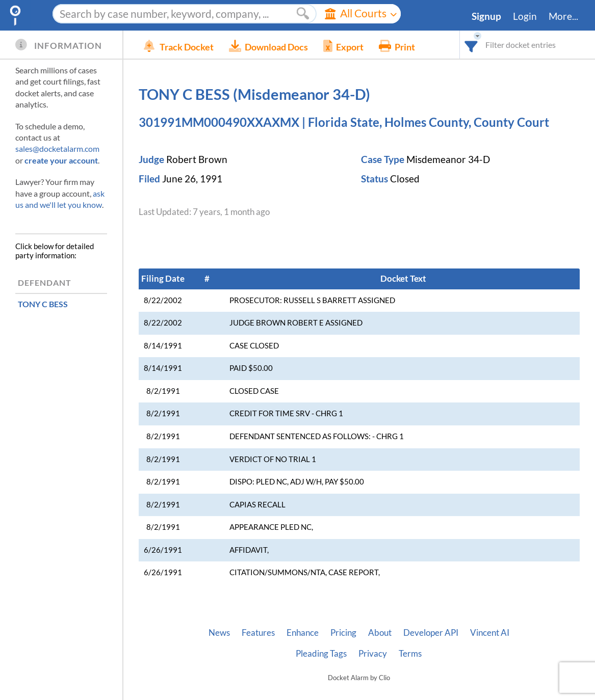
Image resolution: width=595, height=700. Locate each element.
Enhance (303, 633)
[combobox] (471, 45)
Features (258, 633)
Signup (486, 16)
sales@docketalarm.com (57, 149)
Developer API (431, 633)
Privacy (373, 654)
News (219, 633)
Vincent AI (490, 633)
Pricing (343, 633)
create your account (61, 160)
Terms (410, 654)
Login (525, 16)
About (380, 633)
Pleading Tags (321, 654)
